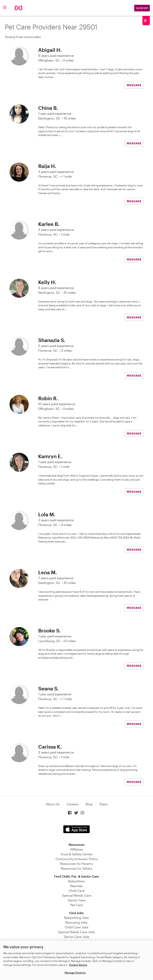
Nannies (76, 886)
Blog (89, 804)
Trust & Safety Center (77, 854)
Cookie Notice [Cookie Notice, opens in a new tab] (78, 965)
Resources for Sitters (76, 868)
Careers (73, 804)
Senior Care (77, 900)
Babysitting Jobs (76, 918)
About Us (53, 804)
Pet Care (76, 905)
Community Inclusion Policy (77, 859)
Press (104, 804)
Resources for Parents (76, 864)
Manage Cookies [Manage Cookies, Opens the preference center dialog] (75, 973)
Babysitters (76, 881)
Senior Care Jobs (76, 937)
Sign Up (142, 8)
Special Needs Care (77, 895)
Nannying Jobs (76, 922)
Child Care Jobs (77, 927)
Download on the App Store (76, 829)
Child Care (76, 891)
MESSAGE (134, 85)
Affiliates (77, 849)
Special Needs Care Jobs (76, 932)
